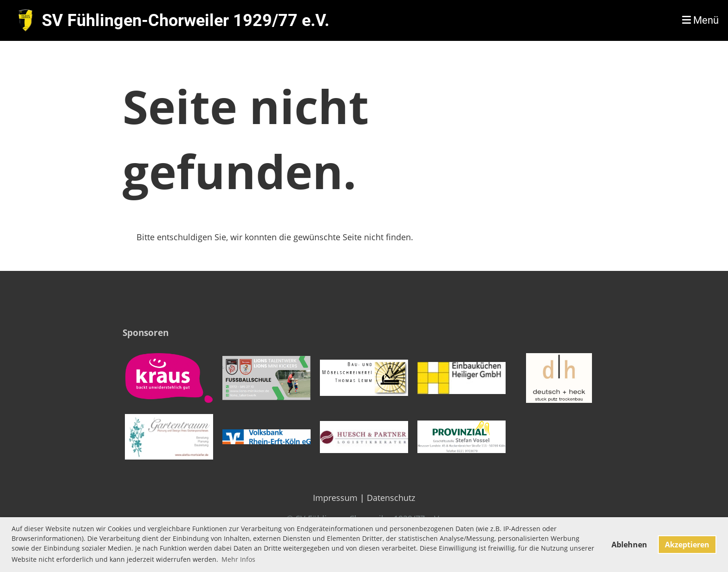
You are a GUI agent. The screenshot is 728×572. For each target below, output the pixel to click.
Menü (700, 20)
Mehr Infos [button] (238, 559)
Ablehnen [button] (629, 545)
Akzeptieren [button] (687, 545)
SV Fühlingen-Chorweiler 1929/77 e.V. (185, 20)
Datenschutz (391, 498)
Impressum (335, 498)
